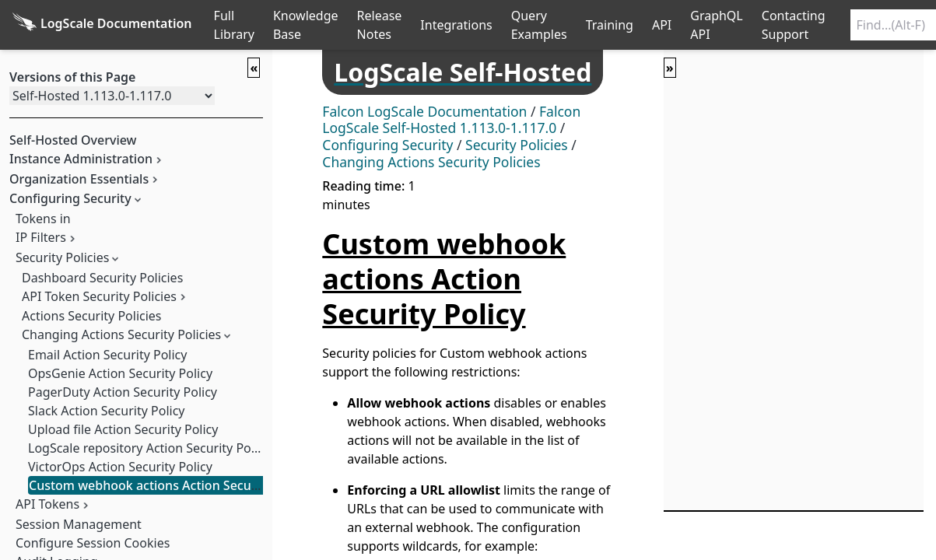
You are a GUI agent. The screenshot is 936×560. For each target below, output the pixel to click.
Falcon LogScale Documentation (424, 111)
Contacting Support (794, 25)
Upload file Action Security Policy (123, 429)
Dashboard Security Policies (102, 278)
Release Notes (380, 25)
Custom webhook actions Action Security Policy (169, 485)
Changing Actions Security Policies (121, 334)
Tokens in (43, 219)
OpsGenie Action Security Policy (120, 373)
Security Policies (62, 257)
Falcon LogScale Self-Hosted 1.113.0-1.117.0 (451, 120)
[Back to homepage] (102, 25)
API (662, 25)
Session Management (79, 524)
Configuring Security (387, 145)
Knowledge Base (306, 25)
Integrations (456, 25)
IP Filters (41, 237)
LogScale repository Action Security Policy (149, 448)
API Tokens (47, 504)
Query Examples (539, 25)
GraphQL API (717, 25)
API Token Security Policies (99, 296)
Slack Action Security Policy (106, 411)
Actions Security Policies (92, 316)
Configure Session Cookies (93, 543)
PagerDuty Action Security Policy (123, 392)
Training (610, 25)
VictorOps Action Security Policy (120, 467)
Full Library (234, 25)
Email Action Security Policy (107, 355)
